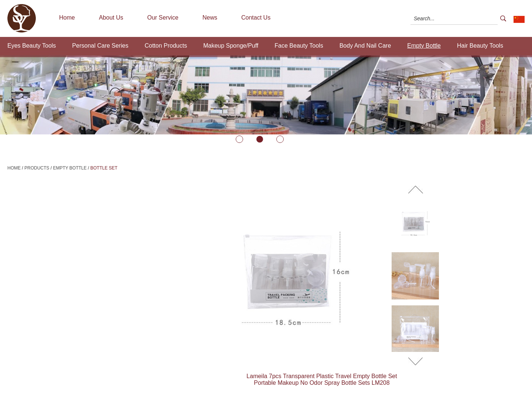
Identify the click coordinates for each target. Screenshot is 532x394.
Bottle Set (104, 168)
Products (37, 168)
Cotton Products (166, 46)
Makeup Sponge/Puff (231, 46)
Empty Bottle (424, 46)
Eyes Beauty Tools (32, 46)
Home (67, 18)
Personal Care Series (100, 46)
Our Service (163, 18)
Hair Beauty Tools (480, 46)
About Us (111, 18)
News (210, 18)
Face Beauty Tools (299, 46)
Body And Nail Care (365, 46)
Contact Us (256, 18)
